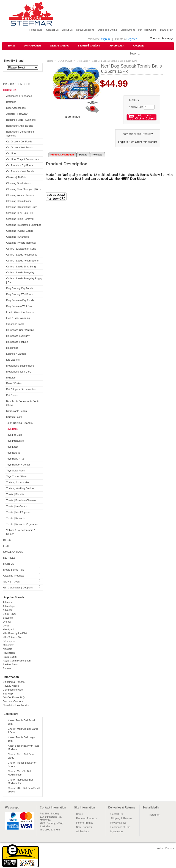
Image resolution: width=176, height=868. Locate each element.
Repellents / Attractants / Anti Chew (22, 404)
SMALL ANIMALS (13, 552)
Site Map (8, 694)
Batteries (11, 102)
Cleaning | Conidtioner (19, 201)
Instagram (155, 815)
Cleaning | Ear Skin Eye (19, 213)
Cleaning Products (14, 576)
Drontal (7, 622)
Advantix (8, 610)
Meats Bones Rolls (14, 570)
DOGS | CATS (11, 90)
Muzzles (11, 378)
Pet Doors (12, 396)
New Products (33, 46)
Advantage (9, 606)
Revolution (9, 653)
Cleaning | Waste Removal (21, 243)
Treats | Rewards (16, 519)
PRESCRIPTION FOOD (17, 84)
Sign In (106, 39)
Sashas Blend (11, 665)
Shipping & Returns (14, 682)
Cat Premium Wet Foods (20, 171)
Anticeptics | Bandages (19, 96)
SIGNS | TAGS (11, 582)
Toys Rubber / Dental (18, 465)
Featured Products (89, 46)
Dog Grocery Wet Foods (20, 294)
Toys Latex (12, 447)
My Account (117, 46)
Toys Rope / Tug (15, 459)
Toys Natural (13, 453)
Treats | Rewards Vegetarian (22, 524)
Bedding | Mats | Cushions (21, 120)
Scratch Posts (14, 417)
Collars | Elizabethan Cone (21, 249)
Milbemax (8, 645)
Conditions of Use (13, 690)
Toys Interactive (15, 441)
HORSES (8, 564)
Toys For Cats (14, 435)
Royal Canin (10, 657)
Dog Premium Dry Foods (20, 300)
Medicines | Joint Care (19, 372)
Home (12, 46)
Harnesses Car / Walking (20, 330)
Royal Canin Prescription (17, 661)
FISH (6, 546)
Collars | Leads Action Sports (22, 261)
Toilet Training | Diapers (19, 423)
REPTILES (9, 558)
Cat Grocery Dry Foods (19, 142)
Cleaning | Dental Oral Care (22, 207)
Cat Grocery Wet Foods (19, 148)
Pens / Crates (14, 384)
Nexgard (8, 649)
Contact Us (52, 30)
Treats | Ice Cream (16, 507)
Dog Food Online (107, 30)
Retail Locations (85, 30)
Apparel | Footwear (17, 114)
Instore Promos (60, 46)
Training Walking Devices (20, 489)
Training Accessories (18, 483)
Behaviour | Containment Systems (20, 134)
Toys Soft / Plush (16, 471)
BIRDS (7, 540)
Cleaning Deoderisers (18, 183)
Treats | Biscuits (15, 495)
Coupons (139, 46)
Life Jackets (13, 360)
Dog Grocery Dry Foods (19, 288)
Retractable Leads (16, 411)
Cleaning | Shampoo (18, 237)
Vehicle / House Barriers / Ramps (20, 532)
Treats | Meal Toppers (18, 513)
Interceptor (9, 641)
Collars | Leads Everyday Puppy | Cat (24, 281)
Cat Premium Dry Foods (20, 166)
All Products (83, 832)
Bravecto (8, 618)
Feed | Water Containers (20, 312)
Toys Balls (12, 429)
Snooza (7, 669)
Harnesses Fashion (17, 342)
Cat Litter (11, 154)
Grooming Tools (15, 324)
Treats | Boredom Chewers (21, 501)
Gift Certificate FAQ (14, 698)
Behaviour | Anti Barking (20, 126)
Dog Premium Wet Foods (20, 306)
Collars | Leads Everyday (20, 273)
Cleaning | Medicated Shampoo (24, 225)
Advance (8, 602)
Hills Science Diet (13, 637)
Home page (36, 30)
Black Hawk (9, 614)
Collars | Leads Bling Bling (21, 267)
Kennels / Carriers (16, 354)
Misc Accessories (16, 108)
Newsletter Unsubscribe (16, 705)
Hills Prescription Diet (15, 634)
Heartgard (8, 630)
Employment (128, 30)
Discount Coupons (13, 702)
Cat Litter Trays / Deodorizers (23, 160)
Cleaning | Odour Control (20, 231)
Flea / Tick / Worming (18, 318)
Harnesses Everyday (18, 336)
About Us (67, 30)
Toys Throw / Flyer (16, 477)
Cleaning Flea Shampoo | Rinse (24, 189)
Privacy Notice (11, 686)
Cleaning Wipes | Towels (20, 195)
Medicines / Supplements (20, 366)
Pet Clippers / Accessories (21, 390)
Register (132, 39)
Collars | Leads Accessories (22, 255)
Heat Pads (12, 348)
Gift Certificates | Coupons (18, 588)
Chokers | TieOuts (16, 177)
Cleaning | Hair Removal (20, 219)
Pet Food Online (147, 30)
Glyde (6, 626)
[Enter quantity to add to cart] (149, 107)
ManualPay (166, 30)
